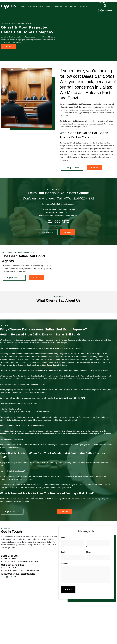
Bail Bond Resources (36, 7)
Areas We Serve (71, 7)
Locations (59, 7)
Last (88, 547)
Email (63, 552)
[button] (23, 7)
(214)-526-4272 (105, 11)
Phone (89, 552)
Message (64, 563)
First (62, 547)
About (23, 7)
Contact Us (83, 7)
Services (49, 7)
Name (63, 538)
